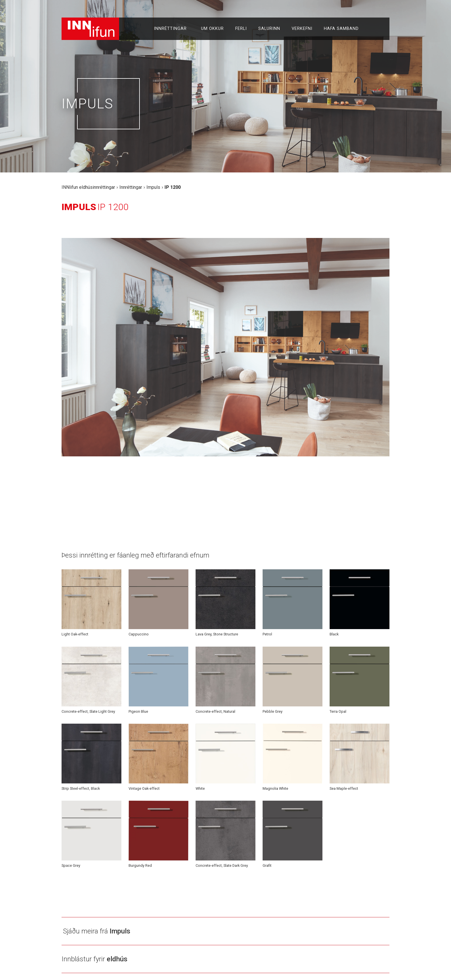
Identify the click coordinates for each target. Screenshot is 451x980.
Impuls (153, 187)
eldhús (117, 959)
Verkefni (302, 29)
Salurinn (269, 29)
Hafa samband (341, 29)
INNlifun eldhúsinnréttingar (88, 187)
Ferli (241, 29)
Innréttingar (172, 29)
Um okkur (212, 29)
